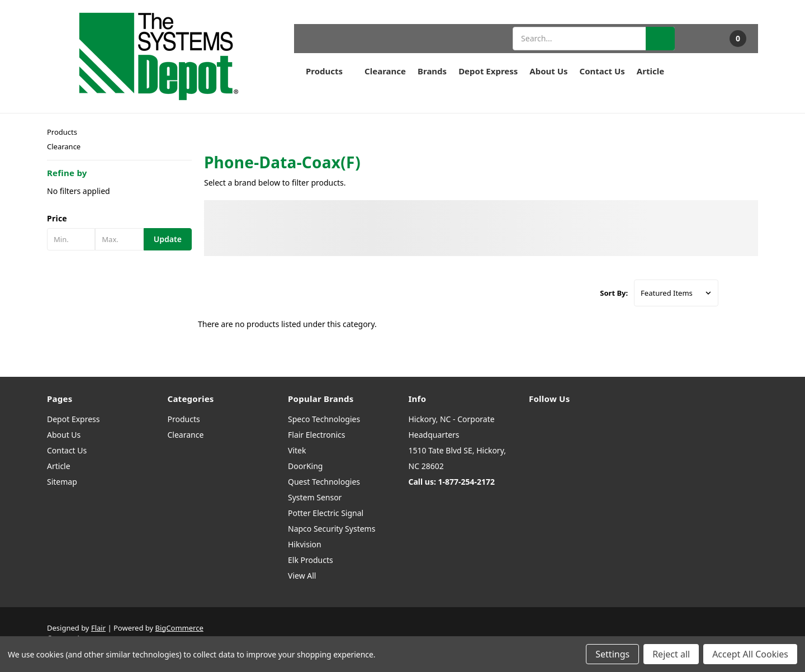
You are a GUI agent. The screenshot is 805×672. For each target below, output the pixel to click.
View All (302, 576)
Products (329, 71)
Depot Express (488, 71)
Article (650, 71)
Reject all (671, 654)
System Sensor (315, 497)
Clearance (385, 71)
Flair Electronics (317, 435)
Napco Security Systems (332, 529)
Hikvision (305, 544)
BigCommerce (179, 628)
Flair (98, 628)
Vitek (297, 450)
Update (168, 239)
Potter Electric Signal (326, 513)
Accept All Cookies (750, 654)
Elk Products (311, 560)
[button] (119, 219)
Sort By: (614, 293)
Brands (432, 71)
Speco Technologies (324, 419)
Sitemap (62, 482)
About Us (548, 71)
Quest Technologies (324, 482)
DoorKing (305, 466)
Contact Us (602, 71)
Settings (612, 654)
